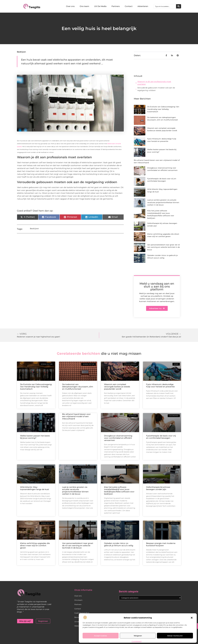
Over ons (70, 6)
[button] (192, 618)
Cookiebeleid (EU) (82, 613)
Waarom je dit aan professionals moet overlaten (154, 83)
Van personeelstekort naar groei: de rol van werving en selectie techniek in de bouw (164, 247)
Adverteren (143, 6)
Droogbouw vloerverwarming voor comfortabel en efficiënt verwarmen (118, 438)
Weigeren (138, 636)
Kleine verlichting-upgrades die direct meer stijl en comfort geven (35, 546)
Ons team (84, 6)
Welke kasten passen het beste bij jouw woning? (35, 437)
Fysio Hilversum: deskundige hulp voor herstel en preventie (160, 385)
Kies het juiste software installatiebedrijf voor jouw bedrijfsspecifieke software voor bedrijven (119, 490)
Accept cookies (101, 636)
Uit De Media (100, 6)
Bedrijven (21, 52)
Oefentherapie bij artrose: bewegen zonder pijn (158, 488)
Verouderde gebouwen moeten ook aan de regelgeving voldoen (156, 89)
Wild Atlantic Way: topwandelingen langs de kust (35, 488)
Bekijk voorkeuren (175, 636)
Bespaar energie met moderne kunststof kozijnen (161, 544)
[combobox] (165, 6)
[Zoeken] (179, 6)
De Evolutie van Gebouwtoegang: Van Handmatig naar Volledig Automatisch (163, 109)
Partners (116, 6)
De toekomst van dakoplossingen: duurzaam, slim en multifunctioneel (78, 387)
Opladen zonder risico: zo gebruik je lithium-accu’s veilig (119, 544)
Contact (129, 6)
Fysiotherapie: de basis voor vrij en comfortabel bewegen (161, 437)
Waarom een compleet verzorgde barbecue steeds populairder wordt (117, 387)
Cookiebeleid (137, 641)
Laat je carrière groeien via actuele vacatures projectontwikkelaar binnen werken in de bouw (163, 202)
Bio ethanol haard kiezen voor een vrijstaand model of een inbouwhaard (76, 416)
